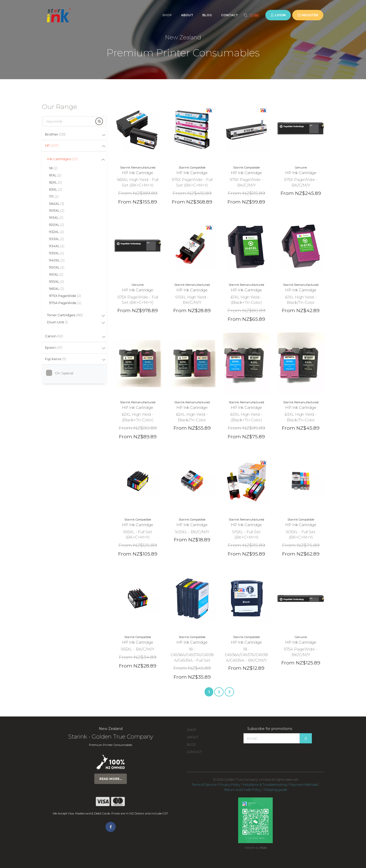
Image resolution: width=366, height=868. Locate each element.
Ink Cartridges (62, 159)
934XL (57, 246)
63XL (56, 189)
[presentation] (282, 754)
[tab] (74, 135)
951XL (56, 274)
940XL (57, 260)
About (187, 15)
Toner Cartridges (65, 315)
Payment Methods (303, 785)
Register (308, 15)
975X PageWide (65, 296)
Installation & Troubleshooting (265, 785)
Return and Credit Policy (243, 790)
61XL (55, 175)
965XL (57, 289)
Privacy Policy (230, 785)
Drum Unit (57, 322)
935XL (57, 253)
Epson (54, 347)
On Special (62, 373)
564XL (57, 204)
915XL (56, 218)
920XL (57, 225)
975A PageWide (65, 303)
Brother (55, 134)
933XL (57, 239)
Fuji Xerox (56, 359)
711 (54, 196)
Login (278, 15)
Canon (54, 336)
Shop (167, 15)
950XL (57, 267)
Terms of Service (204, 785)
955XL (57, 281)
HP (52, 145)
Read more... (111, 779)
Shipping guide (275, 790)
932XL (56, 232)
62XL (55, 182)
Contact (230, 15)
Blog (207, 15)
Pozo (263, 848)
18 (53, 168)
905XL (57, 210)
